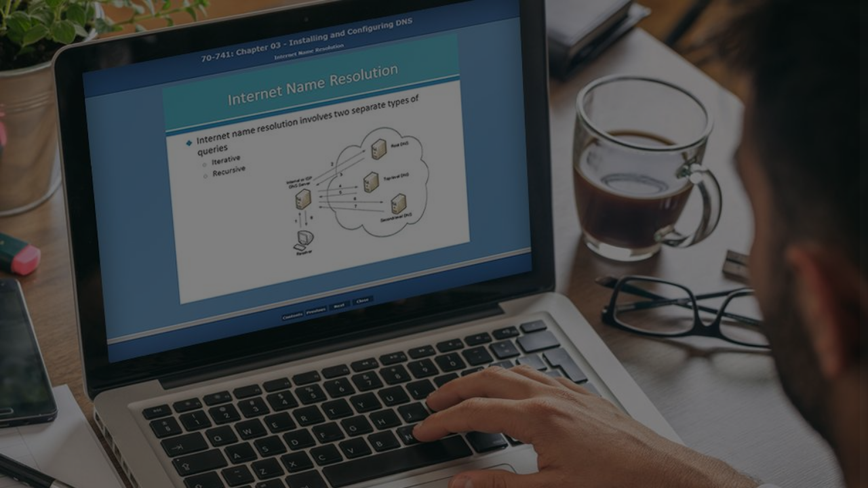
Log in (725, 386)
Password (628, 282)
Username (629, 212)
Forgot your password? (796, 347)
